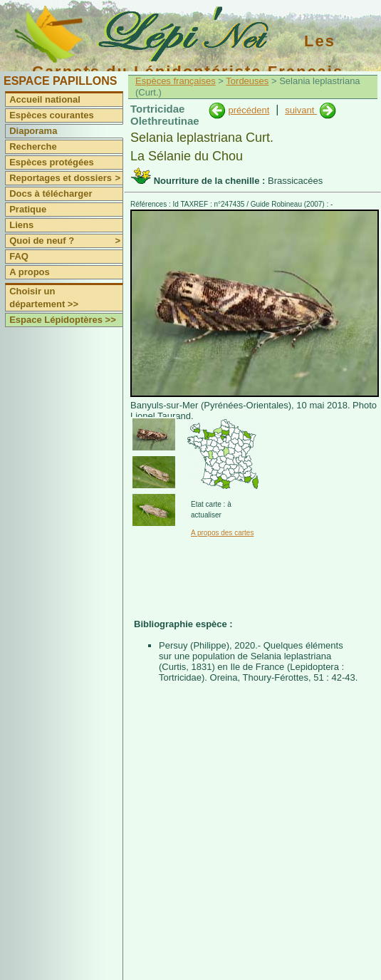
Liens (21, 225)
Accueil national (45, 99)
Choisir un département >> (44, 298)
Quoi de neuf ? (66, 241)
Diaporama (33, 131)
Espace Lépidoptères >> (63, 320)
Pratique (28, 209)
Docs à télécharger (51, 194)
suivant (301, 110)
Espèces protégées (52, 162)
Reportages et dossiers (66, 178)
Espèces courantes (52, 115)
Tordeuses (247, 81)
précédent (249, 110)
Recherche (33, 146)
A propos (30, 272)
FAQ (19, 256)
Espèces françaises (176, 81)
